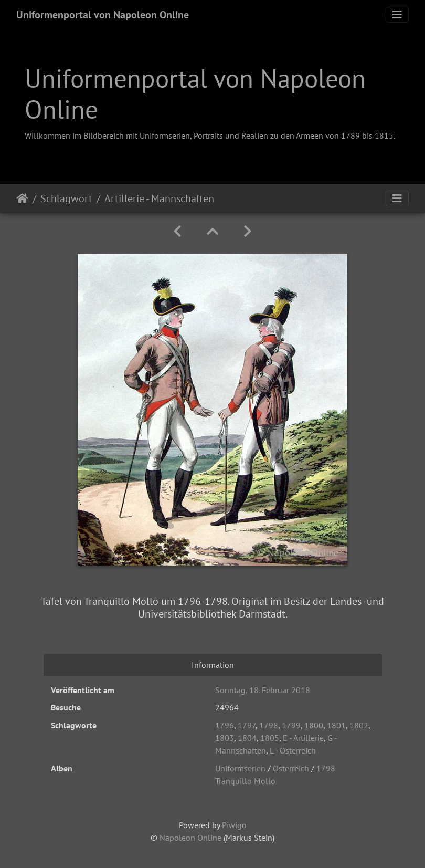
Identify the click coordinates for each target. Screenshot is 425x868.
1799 (291, 725)
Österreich (291, 768)
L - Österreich (293, 750)
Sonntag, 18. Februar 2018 (263, 690)
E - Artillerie (303, 738)
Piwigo (234, 825)
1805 (270, 738)
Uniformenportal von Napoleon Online (103, 15)
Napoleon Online (190, 838)
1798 (269, 725)
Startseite (22, 198)
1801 (336, 725)
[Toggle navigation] (397, 15)
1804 (247, 738)
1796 (225, 725)
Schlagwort (66, 198)
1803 (225, 738)
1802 (359, 725)
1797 (247, 725)
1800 (314, 725)
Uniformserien (240, 768)
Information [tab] (213, 665)
